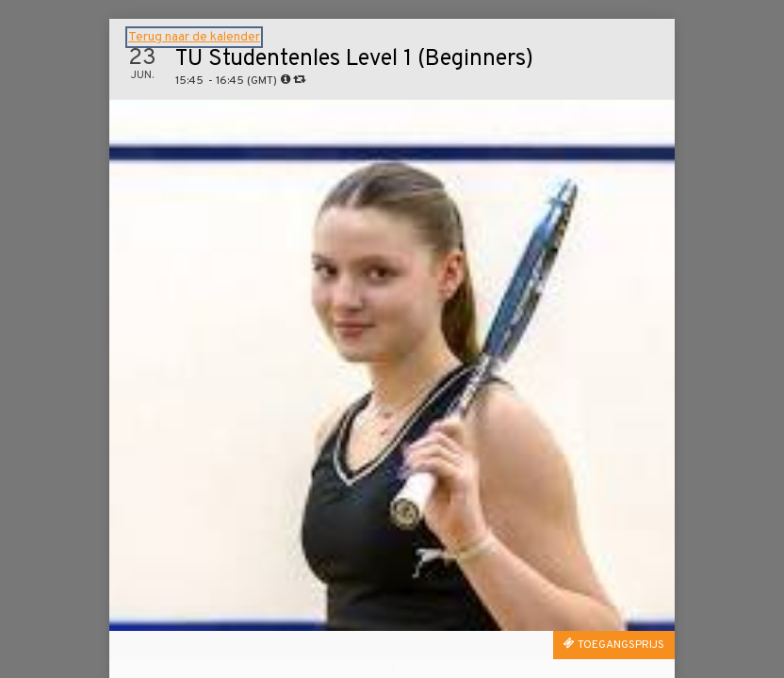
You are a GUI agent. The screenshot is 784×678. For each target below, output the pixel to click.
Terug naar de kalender (194, 37)
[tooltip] (286, 79)
